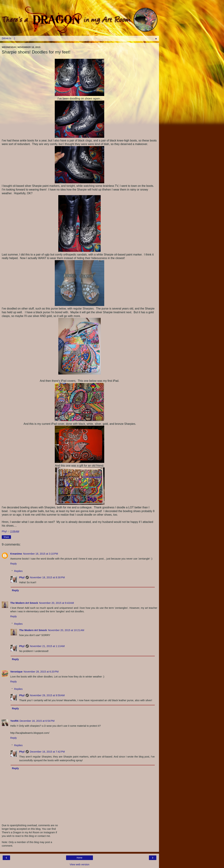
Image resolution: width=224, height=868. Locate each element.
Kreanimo (16, 554)
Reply (14, 564)
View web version (79, 864)
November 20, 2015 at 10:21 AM (66, 630)
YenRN (14, 721)
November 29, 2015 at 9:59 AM (47, 695)
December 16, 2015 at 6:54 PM (37, 721)
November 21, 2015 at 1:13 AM (47, 646)
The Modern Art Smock (24, 603)
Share (6, 537)
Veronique (16, 672)
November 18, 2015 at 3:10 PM (40, 554)
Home (79, 858)
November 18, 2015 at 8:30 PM (47, 577)
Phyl (22, 577)
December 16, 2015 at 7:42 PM (47, 752)
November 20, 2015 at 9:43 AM (56, 603)
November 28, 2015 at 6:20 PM (41, 672)
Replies (18, 571)
